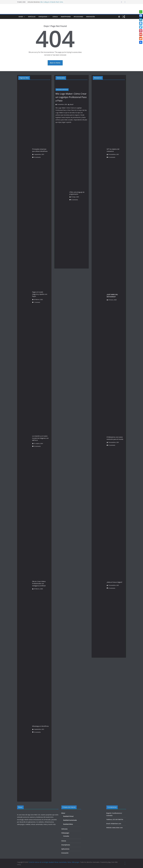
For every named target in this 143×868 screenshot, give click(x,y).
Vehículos (32, 17)
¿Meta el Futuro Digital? (114, 582)
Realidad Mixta (68, 824)
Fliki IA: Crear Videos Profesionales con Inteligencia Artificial (39, 584)
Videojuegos (43, 17)
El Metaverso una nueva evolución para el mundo (115, 438)
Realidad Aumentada (70, 820)
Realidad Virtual (68, 816)
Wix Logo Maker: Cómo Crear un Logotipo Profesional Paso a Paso (71, 97)
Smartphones (66, 17)
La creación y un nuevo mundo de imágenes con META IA (40, 438)
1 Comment (36, 302)
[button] (24, 17)
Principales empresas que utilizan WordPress (40, 150)
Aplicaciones (78, 17)
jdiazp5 (71, 104)
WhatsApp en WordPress (40, 726)
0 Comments (36, 157)
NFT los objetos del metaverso (113, 150)
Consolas (66, 836)
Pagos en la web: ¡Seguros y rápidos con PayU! (40, 294)
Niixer (21, 17)
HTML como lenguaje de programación (77, 193)
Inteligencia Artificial (62, 90)
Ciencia (55, 17)
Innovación (90, 17)
